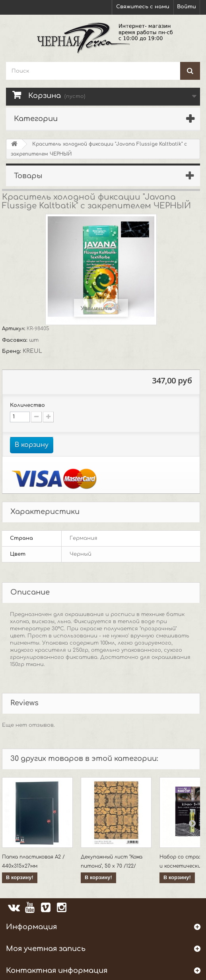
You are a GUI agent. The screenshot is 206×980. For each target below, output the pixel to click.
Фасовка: (16, 340)
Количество (27, 405)
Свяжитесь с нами (143, 7)
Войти (187, 7)
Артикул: (14, 329)
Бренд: (12, 351)
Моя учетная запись (46, 949)
